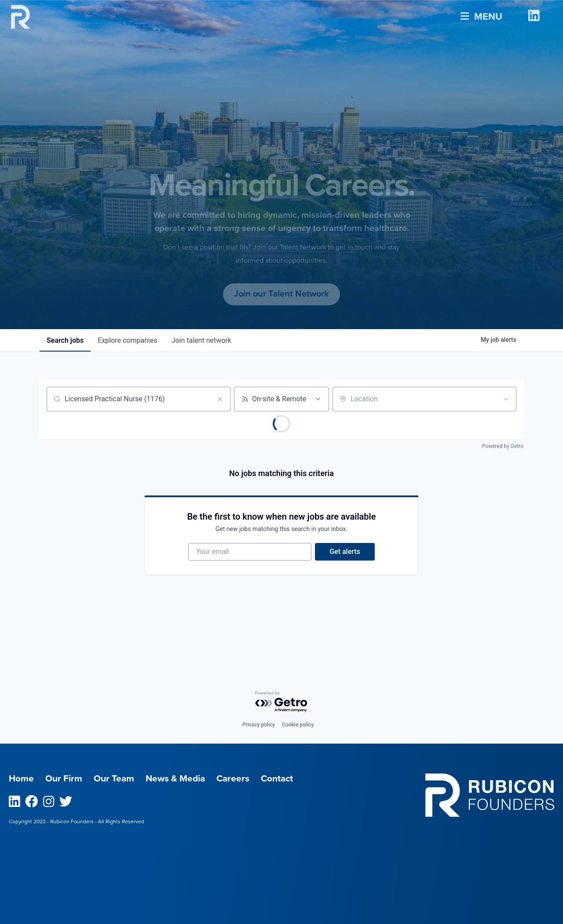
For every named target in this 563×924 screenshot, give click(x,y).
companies (127, 340)
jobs (65, 340)
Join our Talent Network (281, 294)
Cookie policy (298, 725)
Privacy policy (259, 725)
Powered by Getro (503, 446)
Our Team (114, 779)
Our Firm (64, 779)
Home (21, 779)
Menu (481, 15)
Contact (277, 779)
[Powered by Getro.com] (281, 702)
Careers (233, 779)
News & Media (175, 779)
